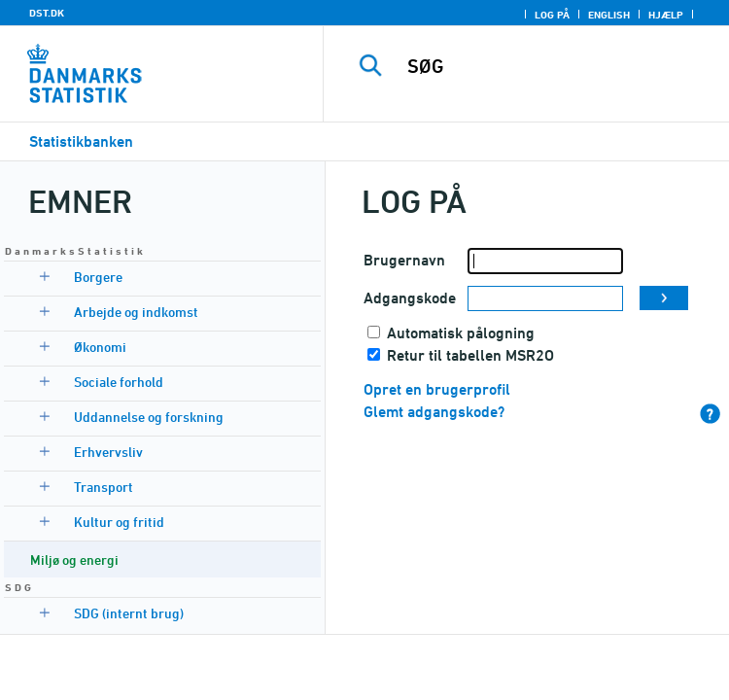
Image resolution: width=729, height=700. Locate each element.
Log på (552, 15)
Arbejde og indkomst (136, 312)
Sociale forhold (119, 382)
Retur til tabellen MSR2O (470, 355)
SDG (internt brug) (129, 613)
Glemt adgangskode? (434, 412)
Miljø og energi (74, 560)
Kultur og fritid (119, 522)
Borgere (98, 277)
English (609, 15)
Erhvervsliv (108, 452)
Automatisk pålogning (461, 333)
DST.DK (47, 13)
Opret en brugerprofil (437, 389)
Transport (104, 487)
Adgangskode (410, 298)
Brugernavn (404, 260)
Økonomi (100, 347)
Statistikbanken (81, 141)
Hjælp (666, 15)
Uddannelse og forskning (149, 417)
